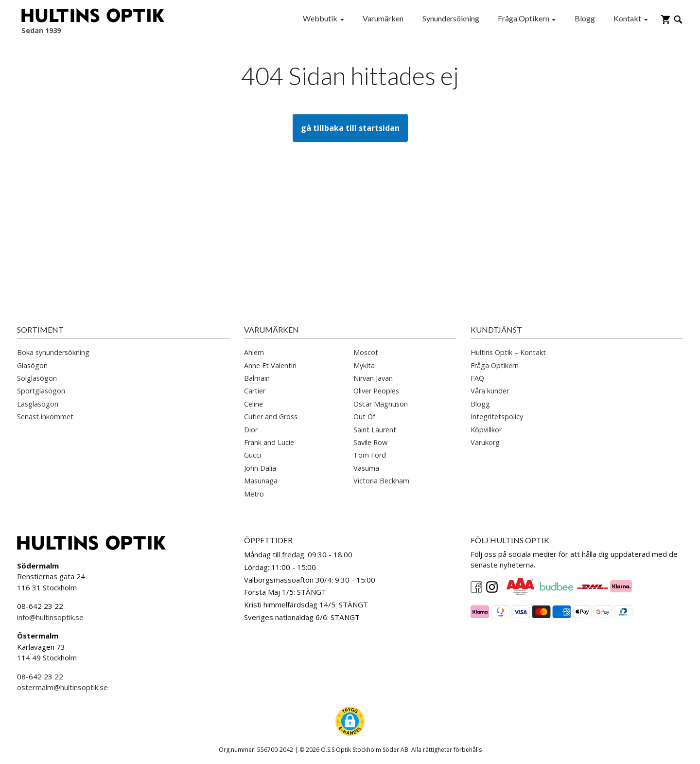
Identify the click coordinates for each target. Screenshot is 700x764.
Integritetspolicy (497, 417)
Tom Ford (370, 455)
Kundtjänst (496, 329)
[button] (350, 721)
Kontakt (627, 18)
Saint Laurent (375, 430)
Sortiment (40, 329)
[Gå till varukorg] (665, 18)
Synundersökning (451, 18)
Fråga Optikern (524, 18)
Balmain (257, 378)
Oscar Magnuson (381, 404)
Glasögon (32, 365)
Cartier (255, 391)
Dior (251, 430)
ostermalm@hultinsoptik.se (62, 687)
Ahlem (254, 352)
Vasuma (366, 468)
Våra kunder (490, 391)
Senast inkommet (45, 417)
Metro (254, 494)
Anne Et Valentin (270, 365)
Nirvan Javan (373, 378)
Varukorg (485, 442)
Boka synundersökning (53, 352)
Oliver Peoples (376, 391)
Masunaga (261, 481)
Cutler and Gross (271, 417)
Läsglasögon (38, 404)
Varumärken (383, 18)
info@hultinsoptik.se (50, 617)
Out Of (364, 417)
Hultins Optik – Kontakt (508, 352)
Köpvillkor (486, 430)
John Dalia (260, 468)
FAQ (477, 378)
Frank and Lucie (269, 442)
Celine (254, 404)
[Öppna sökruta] (678, 18)
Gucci (253, 455)
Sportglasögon (41, 391)
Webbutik (320, 18)
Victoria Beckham (381, 481)
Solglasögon (37, 378)
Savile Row (370, 442)
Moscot (366, 352)
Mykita (364, 365)
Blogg (585, 18)
